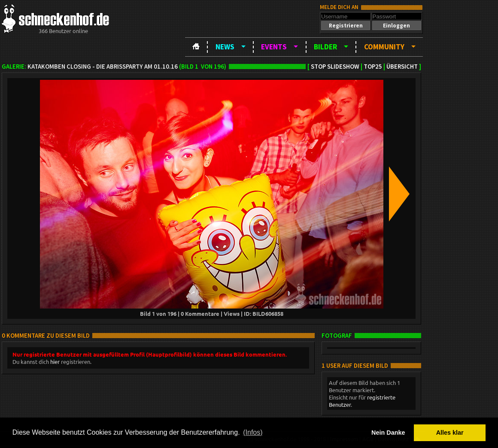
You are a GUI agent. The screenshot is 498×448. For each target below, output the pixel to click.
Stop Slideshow (335, 67)
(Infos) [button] (253, 432)
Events (274, 47)
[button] (346, 26)
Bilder (325, 47)
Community (384, 47)
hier (55, 362)
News (225, 47)
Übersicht (402, 67)
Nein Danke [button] (388, 433)
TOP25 (373, 67)
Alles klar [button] (450, 433)
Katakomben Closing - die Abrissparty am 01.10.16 (103, 67)
